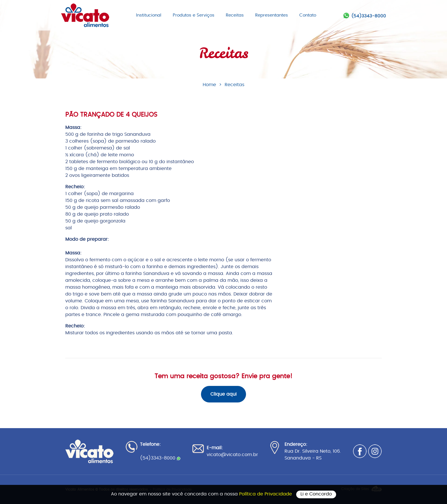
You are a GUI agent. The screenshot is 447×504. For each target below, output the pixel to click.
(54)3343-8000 (369, 16)
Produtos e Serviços (194, 15)
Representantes (272, 15)
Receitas (235, 15)
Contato (308, 15)
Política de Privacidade (266, 494)
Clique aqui (223, 394)
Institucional (149, 15)
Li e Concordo (316, 494)
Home (209, 85)
